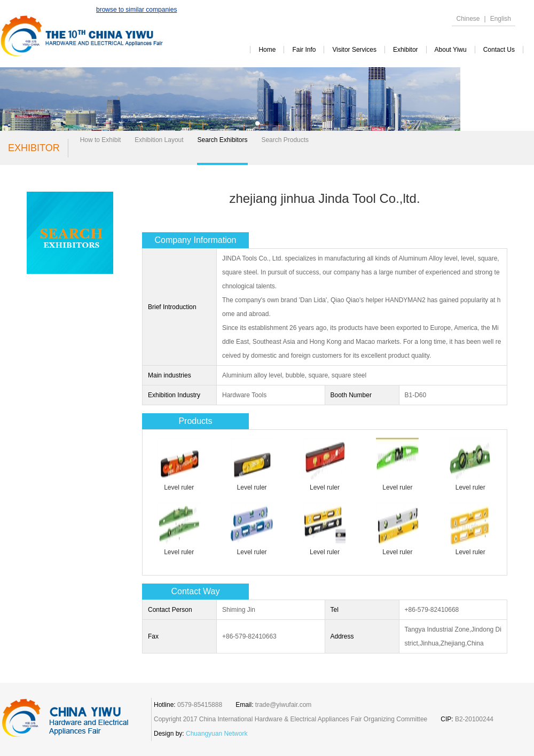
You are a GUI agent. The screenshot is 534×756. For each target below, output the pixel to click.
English (501, 19)
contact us (499, 50)
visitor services (354, 50)
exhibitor (406, 50)
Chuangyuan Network (217, 734)
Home (267, 50)
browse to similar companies (136, 10)
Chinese (468, 19)
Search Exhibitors (222, 140)
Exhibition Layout (159, 140)
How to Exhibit (101, 140)
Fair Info (304, 50)
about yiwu (451, 50)
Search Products (285, 140)
